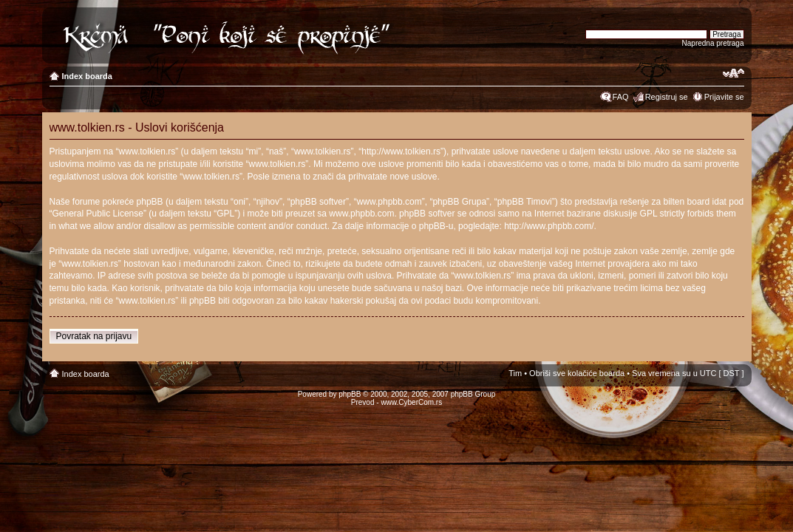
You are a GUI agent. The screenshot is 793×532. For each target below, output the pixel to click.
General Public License (98, 214)
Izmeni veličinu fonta (734, 73)
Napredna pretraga (713, 43)
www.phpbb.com (361, 214)
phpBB (350, 394)
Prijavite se (724, 97)
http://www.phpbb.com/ (549, 226)
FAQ (621, 97)
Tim (515, 373)
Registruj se (667, 97)
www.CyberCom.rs (411, 402)
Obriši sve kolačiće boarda (577, 373)
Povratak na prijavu (94, 336)
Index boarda (87, 76)
